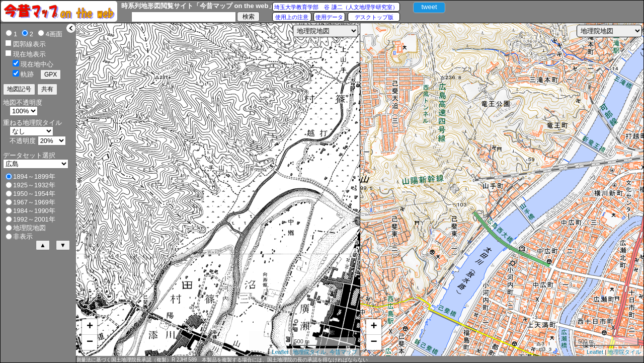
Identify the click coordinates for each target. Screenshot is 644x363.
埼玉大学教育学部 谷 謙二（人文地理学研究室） (336, 7)
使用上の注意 (292, 17)
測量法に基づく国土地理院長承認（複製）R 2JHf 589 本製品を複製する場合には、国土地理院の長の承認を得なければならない (222, 360)
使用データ (329, 17)
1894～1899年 (34, 176)
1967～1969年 (34, 202)
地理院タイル (309, 352)
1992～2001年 (34, 219)
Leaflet (280, 352)
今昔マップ (343, 352)
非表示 (23, 236)
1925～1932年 (34, 185)
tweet (429, 7)
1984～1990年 (34, 211)
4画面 (54, 34)
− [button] (90, 342)
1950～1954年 (34, 194)
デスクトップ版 (374, 17)
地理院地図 (29, 228)
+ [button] (90, 327)
